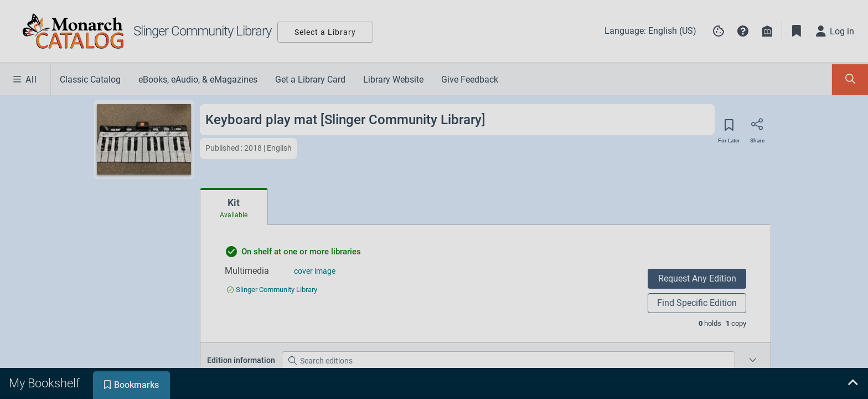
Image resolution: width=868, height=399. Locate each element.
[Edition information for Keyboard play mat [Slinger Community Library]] (753, 361)
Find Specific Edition (697, 303)
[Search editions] (508, 361)
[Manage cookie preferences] (719, 31)
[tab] (234, 207)
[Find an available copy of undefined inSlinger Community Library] (272, 290)
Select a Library (325, 32)
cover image (315, 271)
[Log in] (835, 31)
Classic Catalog (90, 80)
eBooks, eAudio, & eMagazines (198, 80)
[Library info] (767, 31)
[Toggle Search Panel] (850, 80)
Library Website (393, 80)
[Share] (757, 128)
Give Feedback (470, 80)
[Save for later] (729, 129)
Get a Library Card (310, 80)
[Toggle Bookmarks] (797, 31)
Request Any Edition (697, 278)
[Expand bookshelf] (852, 383)
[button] (743, 31)
